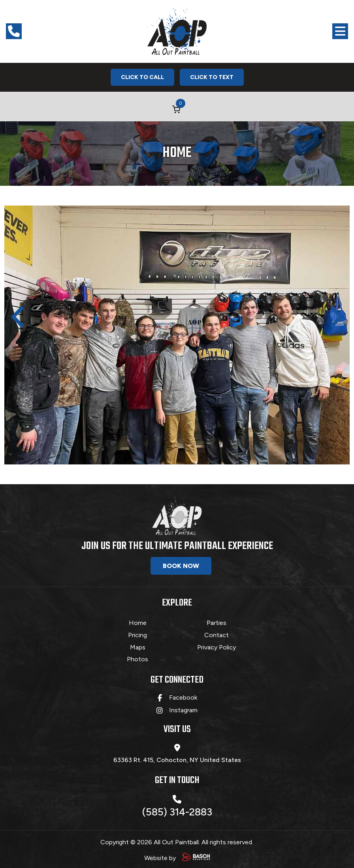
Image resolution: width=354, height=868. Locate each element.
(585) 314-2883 (177, 804)
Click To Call (142, 77)
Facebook (183, 695)
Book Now (181, 566)
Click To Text (212, 77)
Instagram (183, 708)
